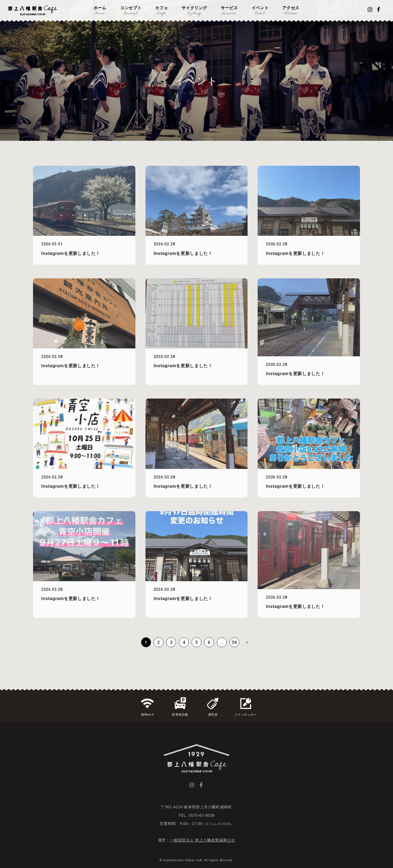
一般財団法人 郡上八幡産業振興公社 (203, 840)
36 (234, 642)
